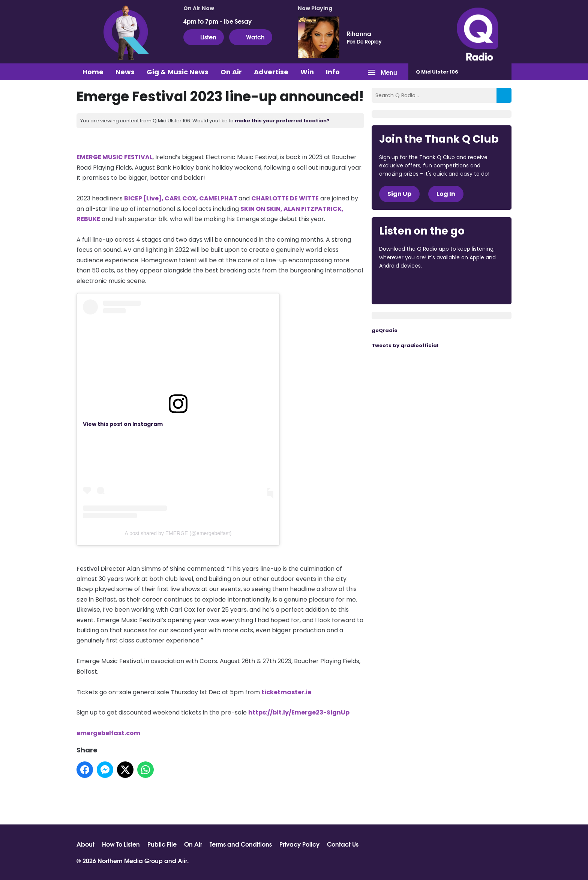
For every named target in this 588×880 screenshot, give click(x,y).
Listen (204, 37)
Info (333, 72)
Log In (446, 194)
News (125, 72)
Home (93, 72)
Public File (162, 844)
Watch (251, 37)
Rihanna (359, 33)
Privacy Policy (299, 844)
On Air (231, 72)
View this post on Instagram (123, 424)
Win (307, 72)
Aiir (182, 860)
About (85, 844)
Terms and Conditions (241, 844)
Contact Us (343, 844)
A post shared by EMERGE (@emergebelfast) (178, 533)
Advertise (271, 72)
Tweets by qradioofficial (405, 345)
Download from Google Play (471, 286)
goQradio (385, 330)
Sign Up (399, 194)
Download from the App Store (408, 286)
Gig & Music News (178, 72)
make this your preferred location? (282, 121)
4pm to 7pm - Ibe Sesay (217, 21)
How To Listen (121, 844)
